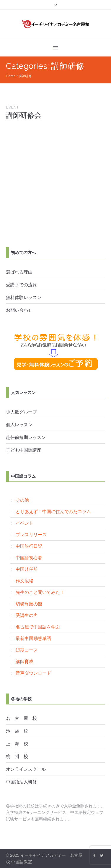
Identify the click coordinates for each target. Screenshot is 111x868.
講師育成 (25, 661)
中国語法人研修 (21, 782)
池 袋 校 (17, 731)
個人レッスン (19, 424)
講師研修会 (24, 115)
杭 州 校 (17, 756)
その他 (22, 500)
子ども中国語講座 (24, 450)
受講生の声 (27, 615)
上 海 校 (17, 743)
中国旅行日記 (29, 546)
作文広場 (25, 581)
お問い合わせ (19, 310)
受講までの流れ (21, 285)
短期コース (27, 650)
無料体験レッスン (24, 297)
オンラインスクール (26, 769)
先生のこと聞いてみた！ (40, 592)
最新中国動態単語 (33, 638)
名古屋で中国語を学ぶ (38, 627)
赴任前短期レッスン (26, 437)
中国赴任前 (27, 569)
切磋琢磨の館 (29, 604)
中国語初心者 (29, 557)
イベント (25, 523)
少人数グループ (21, 412)
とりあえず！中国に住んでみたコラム (53, 511)
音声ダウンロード (33, 673)
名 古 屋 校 (21, 718)
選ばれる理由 (19, 272)
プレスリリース (31, 534)
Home (11, 76)
